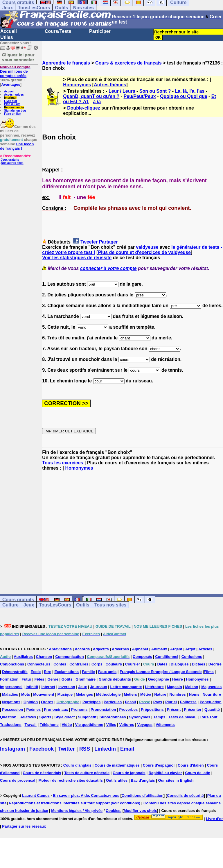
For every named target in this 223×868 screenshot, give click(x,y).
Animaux (159, 649)
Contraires (79, 664)
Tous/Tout (209, 717)
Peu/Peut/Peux (140, 96)
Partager (108, 242)
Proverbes (129, 709)
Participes (91, 702)
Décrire (215, 664)
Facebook (42, 749)
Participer (100, 31)
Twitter (66, 749)
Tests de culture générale (87, 773)
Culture (10, 605)
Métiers (130, 694)
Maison (192, 687)
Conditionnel (167, 657)
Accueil (9, 31)
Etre (47, 672)
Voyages (145, 725)
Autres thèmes (110, 85)
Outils (61, 8)
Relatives (28, 717)
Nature (160, 694)
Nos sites (83, 8)
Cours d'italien (191, 765)
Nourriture (212, 694)
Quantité (212, 709)
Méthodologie (108, 694)
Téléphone (49, 725)
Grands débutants (115, 679)
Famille (88, 672)
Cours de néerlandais (42, 773)
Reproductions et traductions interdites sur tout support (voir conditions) (74, 803)
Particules (113, 702)
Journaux (99, 687)
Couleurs (114, 664)
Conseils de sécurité (185, 795)
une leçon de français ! (17, 146)
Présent (174, 709)
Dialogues (180, 664)
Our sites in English (176, 780)
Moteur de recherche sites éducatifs (71, 780)
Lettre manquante (126, 687)
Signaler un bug (15, 111)
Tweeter (89, 242)
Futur (26, 679)
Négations (11, 702)
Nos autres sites (12, 163)
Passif (130, 702)
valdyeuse (147, 247)
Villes (111, 725)
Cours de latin (198, 773)
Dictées (199, 664)
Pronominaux (56, 709)
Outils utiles (117, 780)
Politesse (188, 702)
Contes (60, 664)
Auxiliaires (23, 657)
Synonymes (140, 717)
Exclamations (66, 672)
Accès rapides (14, 95)
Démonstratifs (15, 672)
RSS (85, 749)
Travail (31, 725)
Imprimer (10, 98)
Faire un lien (13, 114)
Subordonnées (113, 717)
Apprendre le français (66, 63)
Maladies (10, 694)
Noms (194, 694)
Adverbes (120, 649)
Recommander (14, 107)
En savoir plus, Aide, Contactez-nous (86, 795)
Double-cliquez (84, 108)
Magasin (175, 687)
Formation (9, 679)
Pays (158, 702)
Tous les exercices (63, 463)
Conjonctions (12, 664)
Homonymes (77, 85)
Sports (45, 717)
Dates (162, 664)
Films (209, 672)
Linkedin (105, 749)
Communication (69, 657)
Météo (146, 694)
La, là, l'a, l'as (190, 91)
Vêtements (165, 725)
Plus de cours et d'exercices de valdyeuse (144, 252)
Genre (53, 679)
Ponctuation (211, 702)
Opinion (31, 702)
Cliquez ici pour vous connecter (18, 57)
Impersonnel (11, 687)
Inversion (67, 687)
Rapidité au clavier (165, 773)
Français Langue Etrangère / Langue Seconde (161, 672)
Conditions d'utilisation (143, 795)
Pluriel (171, 702)
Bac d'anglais (143, 780)
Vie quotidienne (89, 725)
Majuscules (211, 687)
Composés (142, 657)
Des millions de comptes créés (15, 71)
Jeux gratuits (10, 160)
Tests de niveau (182, 717)
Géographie (159, 679)
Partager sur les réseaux (24, 826)
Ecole (36, 672)
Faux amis (107, 672)
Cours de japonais (129, 773)
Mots (26, 694)
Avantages (11, 84)
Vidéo (67, 725)
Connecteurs (39, 664)
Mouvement (44, 694)
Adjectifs (101, 649)
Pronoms (79, 709)
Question (8, 717)
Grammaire (86, 679)
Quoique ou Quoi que (184, 96)
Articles (205, 649)
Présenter (193, 709)
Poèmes (33, 709)
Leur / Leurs (122, 91)
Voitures (127, 725)
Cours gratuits (18, 600)
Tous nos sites (110, 605)
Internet (48, 687)
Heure (178, 679)
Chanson (44, 657)
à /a (97, 102)
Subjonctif (87, 717)
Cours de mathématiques (117, 765)
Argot (190, 649)
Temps (159, 717)
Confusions (192, 657)
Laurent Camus (36, 795)
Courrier (133, 664)
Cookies (113, 811)
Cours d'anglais (77, 765)
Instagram (12, 749)
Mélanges (84, 694)
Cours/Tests (58, 31)
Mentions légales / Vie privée (77, 811)
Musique (65, 694)
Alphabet (140, 649)
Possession (12, 709)
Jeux (8, 8)
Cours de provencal (18, 780)
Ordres (47, 702)
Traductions (11, 725)
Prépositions (152, 709)
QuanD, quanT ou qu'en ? (91, 96)
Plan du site (12, 104)
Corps (97, 664)
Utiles (7, 37)
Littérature (154, 687)
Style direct (64, 717)
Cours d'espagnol (159, 765)
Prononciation (103, 709)
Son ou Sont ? (155, 91)
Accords (82, 649)
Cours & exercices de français (128, 63)
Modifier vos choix (140, 811)
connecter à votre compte (108, 268)
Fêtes (39, 679)
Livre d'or (11, 101)
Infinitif (32, 687)
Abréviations (60, 649)
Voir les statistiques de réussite (77, 258)
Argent (176, 649)
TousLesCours (34, 8)
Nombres (177, 694)
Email (127, 749)
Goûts (67, 679)
